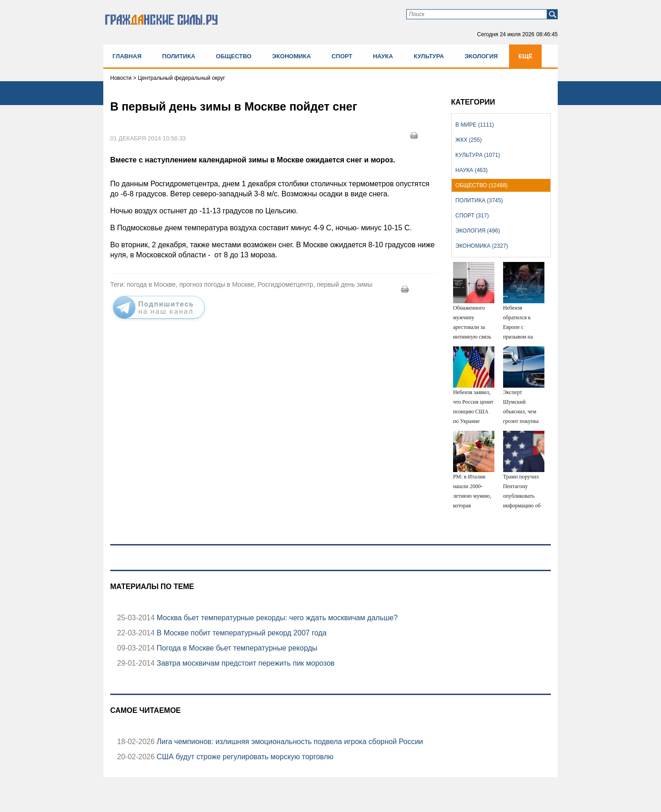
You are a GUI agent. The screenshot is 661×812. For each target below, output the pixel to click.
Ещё (525, 56)
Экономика (291, 56)
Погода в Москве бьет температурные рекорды (236, 648)
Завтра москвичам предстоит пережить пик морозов (245, 663)
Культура (429, 56)
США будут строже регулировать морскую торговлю (244, 757)
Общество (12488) (482, 185)
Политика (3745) (479, 200)
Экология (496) (478, 231)
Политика (179, 56)
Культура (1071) (478, 155)
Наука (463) (471, 170)
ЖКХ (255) (468, 140)
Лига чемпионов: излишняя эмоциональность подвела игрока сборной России (289, 742)
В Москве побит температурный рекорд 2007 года (241, 633)
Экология (481, 56)
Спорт (342, 56)
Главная (127, 56)
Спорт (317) (472, 216)
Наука (383, 56)
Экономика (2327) (482, 246)
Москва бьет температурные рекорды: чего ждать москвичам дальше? (276, 618)
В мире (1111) (475, 125)
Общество (234, 56)
